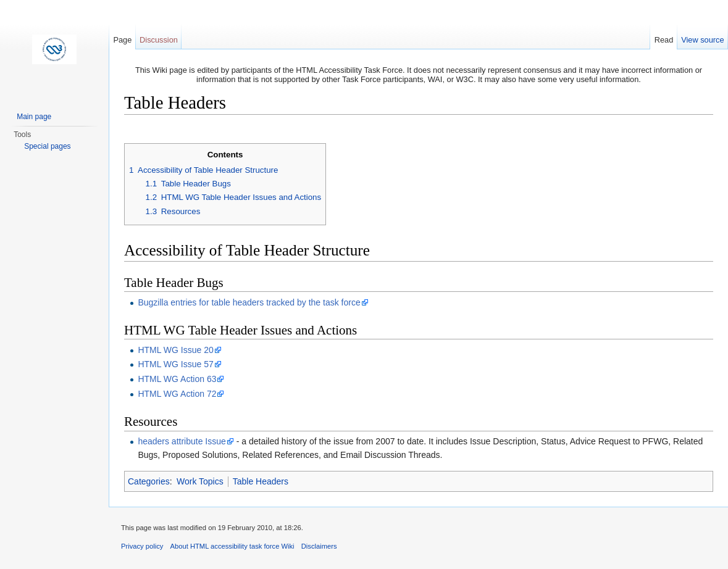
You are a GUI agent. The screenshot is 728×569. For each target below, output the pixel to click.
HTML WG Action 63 (177, 379)
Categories (149, 481)
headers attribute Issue (182, 441)
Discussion (159, 40)
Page (122, 40)
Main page (34, 117)
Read (664, 40)
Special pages (47, 146)
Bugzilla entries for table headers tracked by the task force (249, 302)
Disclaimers (319, 546)
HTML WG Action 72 (177, 394)
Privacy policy (142, 546)
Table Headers (261, 481)
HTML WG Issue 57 (175, 364)
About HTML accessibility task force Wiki (232, 546)
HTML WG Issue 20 (175, 350)
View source (702, 40)
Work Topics (200, 481)
